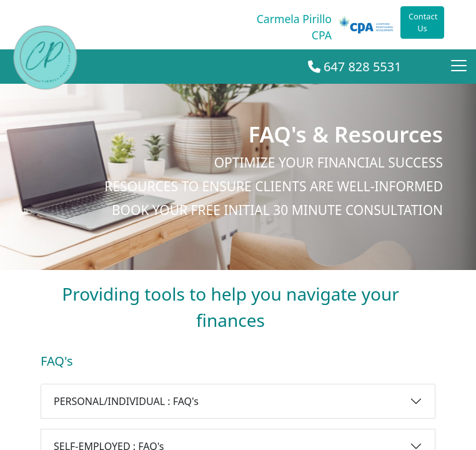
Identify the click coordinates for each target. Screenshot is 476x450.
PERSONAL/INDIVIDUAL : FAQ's (126, 401)
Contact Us (423, 22)
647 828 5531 (355, 67)
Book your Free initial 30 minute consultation (277, 210)
